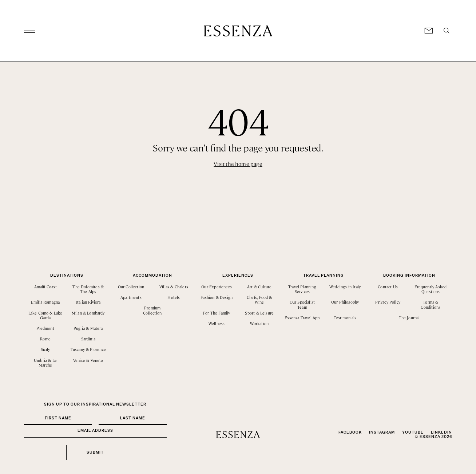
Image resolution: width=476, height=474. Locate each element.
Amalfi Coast (45, 287)
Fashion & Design (217, 297)
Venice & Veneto (88, 360)
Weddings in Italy (345, 287)
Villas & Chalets (174, 287)
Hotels (174, 297)
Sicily (45, 349)
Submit (95, 453)
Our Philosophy (345, 302)
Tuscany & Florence (88, 349)
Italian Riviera (88, 302)
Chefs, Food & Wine (259, 300)
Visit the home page (238, 164)
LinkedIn (441, 432)
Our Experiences (217, 287)
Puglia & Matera (88, 328)
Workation (259, 323)
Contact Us (388, 287)
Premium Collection (152, 310)
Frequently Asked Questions (431, 289)
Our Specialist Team (302, 304)
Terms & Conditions (431, 304)
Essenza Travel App (302, 318)
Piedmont (45, 328)
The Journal (409, 318)
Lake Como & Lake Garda (45, 315)
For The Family (217, 313)
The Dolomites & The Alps (88, 289)
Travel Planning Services (302, 289)
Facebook (350, 432)
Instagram (382, 432)
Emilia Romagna (45, 302)
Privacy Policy (388, 302)
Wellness (217, 323)
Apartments (131, 297)
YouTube (413, 432)
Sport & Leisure (259, 313)
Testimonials (345, 318)
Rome (45, 339)
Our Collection (131, 287)
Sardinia (88, 339)
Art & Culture (259, 287)
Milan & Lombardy (88, 313)
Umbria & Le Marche (45, 363)
